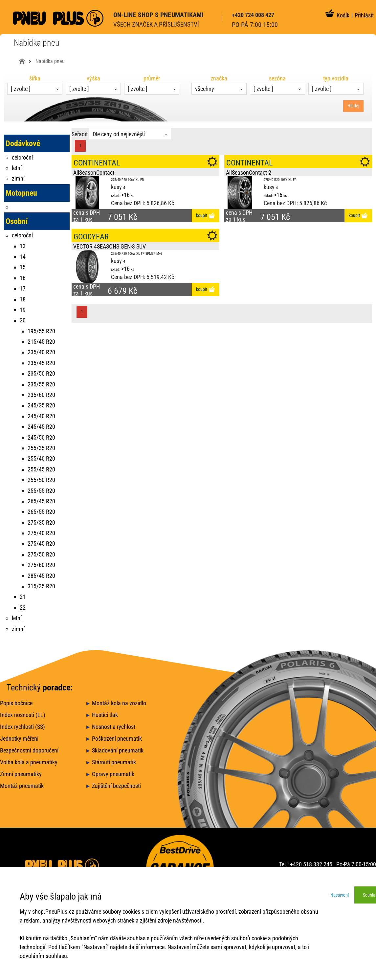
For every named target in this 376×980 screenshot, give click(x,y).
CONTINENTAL (97, 163)
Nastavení (340, 895)
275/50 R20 (41, 554)
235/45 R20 (41, 363)
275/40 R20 (41, 533)
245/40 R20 (41, 416)
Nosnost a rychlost (114, 727)
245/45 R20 (41, 427)
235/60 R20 (41, 395)
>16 (125, 195)
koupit (206, 216)
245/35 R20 (41, 405)
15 (23, 267)
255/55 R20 (41, 491)
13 (23, 246)
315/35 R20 (41, 586)
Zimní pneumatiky (21, 774)
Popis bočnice (16, 703)
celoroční (22, 157)
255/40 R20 (41, 458)
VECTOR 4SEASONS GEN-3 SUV (110, 246)
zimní (18, 178)
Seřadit (80, 134)
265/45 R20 (41, 501)
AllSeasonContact (94, 173)
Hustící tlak (105, 715)
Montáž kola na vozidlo (119, 703)
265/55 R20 (41, 512)
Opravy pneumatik (113, 774)
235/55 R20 (41, 384)
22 (23, 608)
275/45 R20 (41, 544)
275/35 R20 (41, 523)
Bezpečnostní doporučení (29, 750)
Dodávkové (23, 143)
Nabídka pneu (50, 61)
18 (23, 299)
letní (17, 168)
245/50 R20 (41, 437)
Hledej (353, 106)
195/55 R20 (41, 331)
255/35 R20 (41, 448)
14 (23, 257)
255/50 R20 (41, 480)
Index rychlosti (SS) (22, 727)
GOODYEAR (91, 237)
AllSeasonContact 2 (249, 173)
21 (23, 597)
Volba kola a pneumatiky (29, 762)
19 (23, 310)
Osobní (17, 221)
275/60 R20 (41, 565)
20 (23, 320)
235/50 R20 (41, 373)
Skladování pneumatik (118, 750)
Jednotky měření (19, 739)
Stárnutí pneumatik (114, 762)
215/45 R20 (41, 342)
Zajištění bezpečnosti (116, 786)
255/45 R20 (41, 469)
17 (23, 288)
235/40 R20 (41, 352)
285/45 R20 (41, 576)
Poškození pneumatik (117, 739)
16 (23, 278)
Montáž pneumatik (22, 786)
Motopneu (21, 193)
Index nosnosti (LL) (23, 715)
